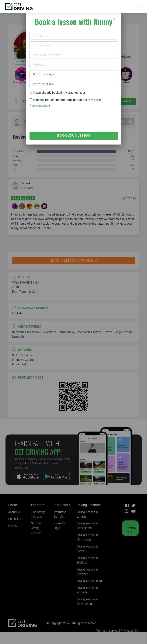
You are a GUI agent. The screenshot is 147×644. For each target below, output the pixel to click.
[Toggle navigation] (140, 7)
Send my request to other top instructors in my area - (66, 103)
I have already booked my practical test (57, 93)
